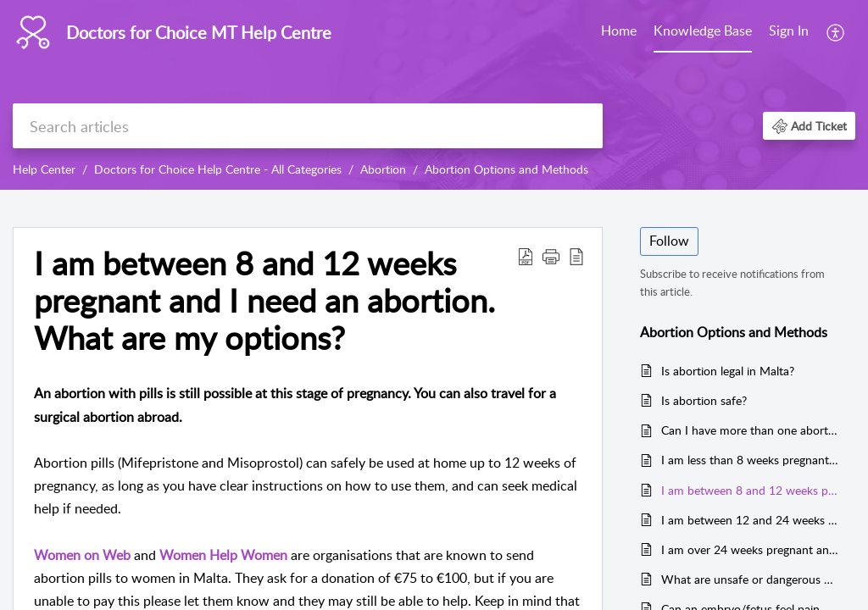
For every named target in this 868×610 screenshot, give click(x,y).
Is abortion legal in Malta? (728, 371)
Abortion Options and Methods (506, 169)
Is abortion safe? (704, 400)
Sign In (789, 30)
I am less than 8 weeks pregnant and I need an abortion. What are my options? (750, 460)
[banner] (434, 95)
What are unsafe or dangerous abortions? (750, 579)
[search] (308, 126)
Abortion (383, 169)
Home (619, 30)
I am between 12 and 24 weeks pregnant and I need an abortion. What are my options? (750, 520)
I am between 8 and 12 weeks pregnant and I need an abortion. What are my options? (750, 490)
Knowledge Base (703, 30)
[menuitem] (619, 32)
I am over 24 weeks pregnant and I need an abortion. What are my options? (750, 549)
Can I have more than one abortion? (750, 430)
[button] (836, 32)
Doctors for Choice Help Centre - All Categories (218, 169)
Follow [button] (669, 241)
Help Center (44, 169)
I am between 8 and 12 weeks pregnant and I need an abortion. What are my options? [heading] (264, 300)
